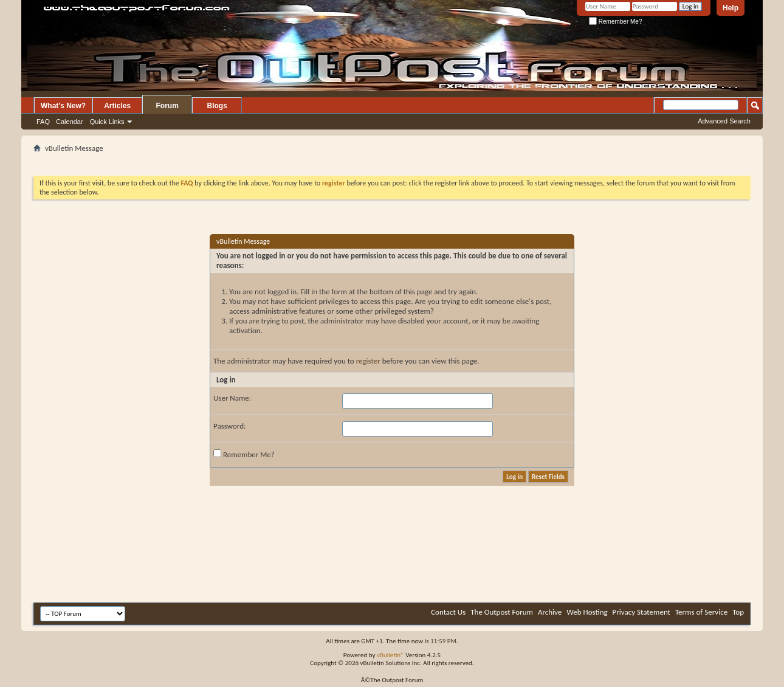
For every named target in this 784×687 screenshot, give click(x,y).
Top (738, 612)
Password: (229, 426)
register (368, 361)
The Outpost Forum (502, 612)
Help (731, 8)
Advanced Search (724, 121)
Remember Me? (615, 22)
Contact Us (448, 612)
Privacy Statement (641, 612)
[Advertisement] (392, 160)
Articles (117, 106)
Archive (550, 612)
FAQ (43, 122)
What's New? (63, 106)
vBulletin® (390, 655)
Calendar (70, 122)
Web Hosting (587, 612)
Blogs (217, 106)
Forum (167, 106)
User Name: (232, 398)
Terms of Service (701, 612)
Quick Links (107, 122)
